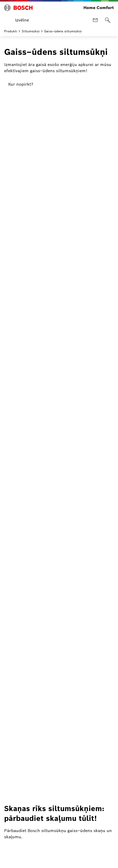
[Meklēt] (108, 20)
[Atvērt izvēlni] (18, 20)
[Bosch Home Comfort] (18, 8)
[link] (21, 84)
